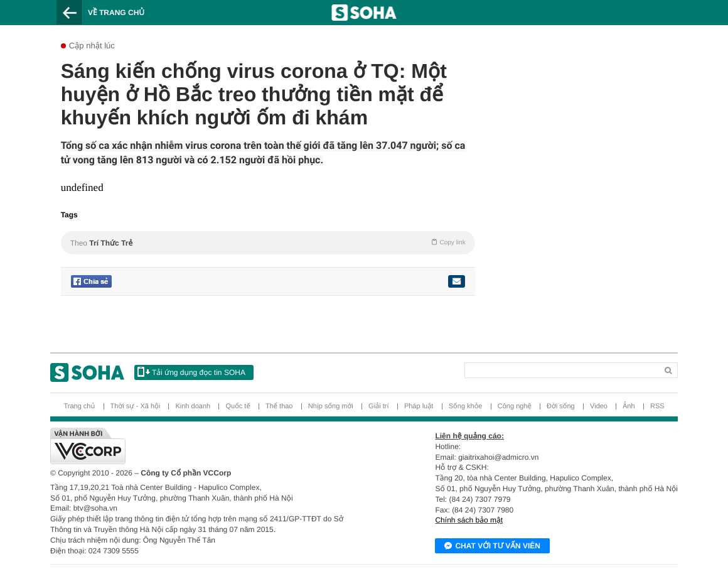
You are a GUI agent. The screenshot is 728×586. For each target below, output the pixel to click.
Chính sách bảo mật (469, 520)
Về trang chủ (116, 13)
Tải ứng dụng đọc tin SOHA (191, 372)
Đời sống (561, 406)
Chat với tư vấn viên (492, 546)
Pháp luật (419, 406)
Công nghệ (515, 406)
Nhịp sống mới (331, 406)
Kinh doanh (193, 406)
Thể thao (279, 406)
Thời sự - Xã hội (136, 406)
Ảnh (629, 406)
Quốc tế (238, 406)
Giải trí (378, 406)
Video (599, 406)
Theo (268, 242)
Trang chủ (79, 406)
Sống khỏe (466, 406)
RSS (657, 406)
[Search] (518, 368)
